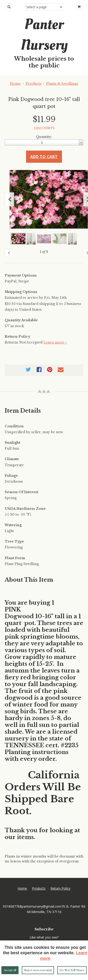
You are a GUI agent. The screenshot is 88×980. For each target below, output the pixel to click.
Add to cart (44, 157)
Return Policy (60, 888)
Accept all (10, 970)
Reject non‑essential (38, 970)
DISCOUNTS (44, 128)
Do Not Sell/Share (72, 970)
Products (33, 84)
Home (15, 84)
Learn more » (55, 342)
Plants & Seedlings (62, 84)
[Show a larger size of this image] (18, 239)
